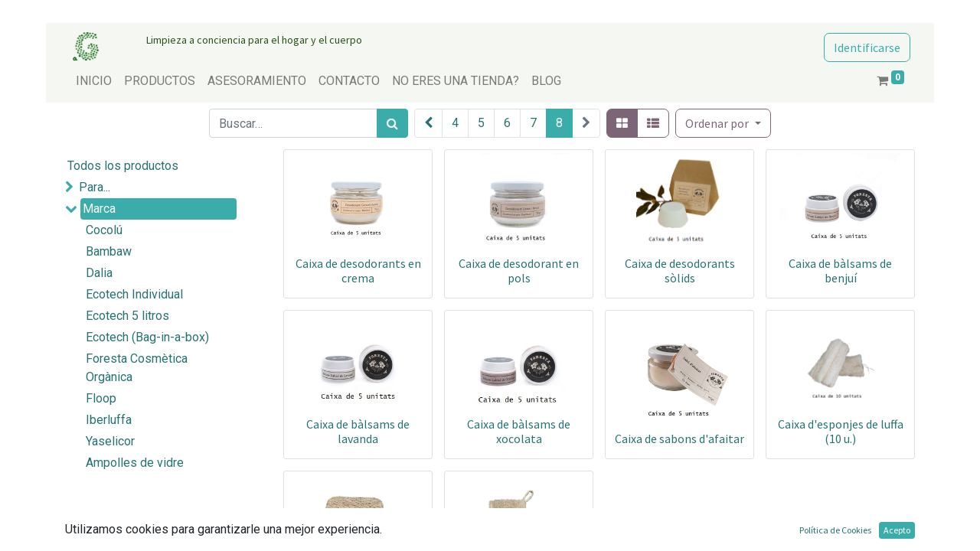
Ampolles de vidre (135, 463)
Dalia (99, 273)
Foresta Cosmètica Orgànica (137, 368)
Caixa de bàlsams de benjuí (840, 271)
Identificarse (867, 47)
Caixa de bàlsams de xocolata (519, 431)
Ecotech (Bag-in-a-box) (147, 337)
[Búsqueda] (392, 123)
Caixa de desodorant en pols (519, 271)
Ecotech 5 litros (127, 316)
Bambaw (109, 251)
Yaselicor (110, 441)
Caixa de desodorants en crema (358, 271)
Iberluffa (109, 420)
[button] (723, 123)
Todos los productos (123, 166)
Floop (101, 398)
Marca (99, 209)
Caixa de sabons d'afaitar (679, 439)
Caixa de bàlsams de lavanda (358, 431)
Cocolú (104, 230)
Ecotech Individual (134, 294)
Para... (95, 187)
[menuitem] (94, 81)
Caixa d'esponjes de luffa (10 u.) (841, 431)
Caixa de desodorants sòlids (680, 271)
